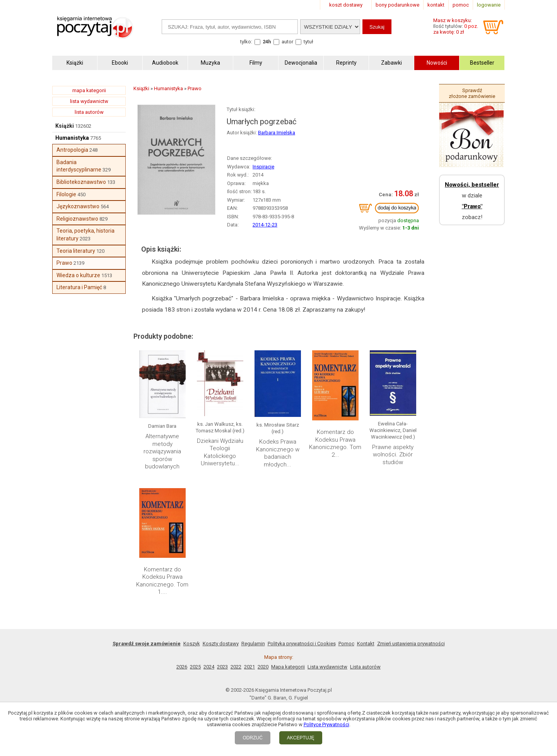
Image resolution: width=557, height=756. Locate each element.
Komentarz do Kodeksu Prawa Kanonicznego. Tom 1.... (162, 581)
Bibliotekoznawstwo (81, 182)
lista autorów (89, 112)
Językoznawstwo (78, 206)
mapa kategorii (89, 90)
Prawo (64, 263)
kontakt (436, 5)
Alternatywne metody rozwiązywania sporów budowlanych (162, 451)
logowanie (489, 5)
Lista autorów (365, 667)
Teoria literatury (76, 251)
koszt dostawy (346, 5)
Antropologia (72, 150)
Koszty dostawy (221, 644)
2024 (209, 667)
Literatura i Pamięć (79, 287)
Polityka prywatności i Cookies (302, 644)
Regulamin (253, 644)
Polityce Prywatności (326, 724)
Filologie (66, 194)
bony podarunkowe (397, 5)
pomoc (461, 5)
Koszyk (192, 644)
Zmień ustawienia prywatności (411, 644)
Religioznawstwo (77, 219)
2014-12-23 (265, 225)
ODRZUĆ (252, 738)
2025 (195, 667)
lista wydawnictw (89, 101)
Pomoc (346, 644)
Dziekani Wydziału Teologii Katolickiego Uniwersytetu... (220, 452)
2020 (263, 667)
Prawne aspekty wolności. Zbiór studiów (393, 455)
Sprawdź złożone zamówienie (472, 93)
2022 (236, 667)
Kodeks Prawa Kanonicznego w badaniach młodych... (278, 453)
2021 (249, 667)
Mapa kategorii (288, 667)
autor (287, 42)
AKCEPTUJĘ (301, 738)
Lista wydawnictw (327, 667)
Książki (65, 126)
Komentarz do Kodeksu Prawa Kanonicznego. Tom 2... (335, 443)
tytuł (308, 42)
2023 (222, 667)
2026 (182, 667)
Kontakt (366, 644)
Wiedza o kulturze (78, 275)
